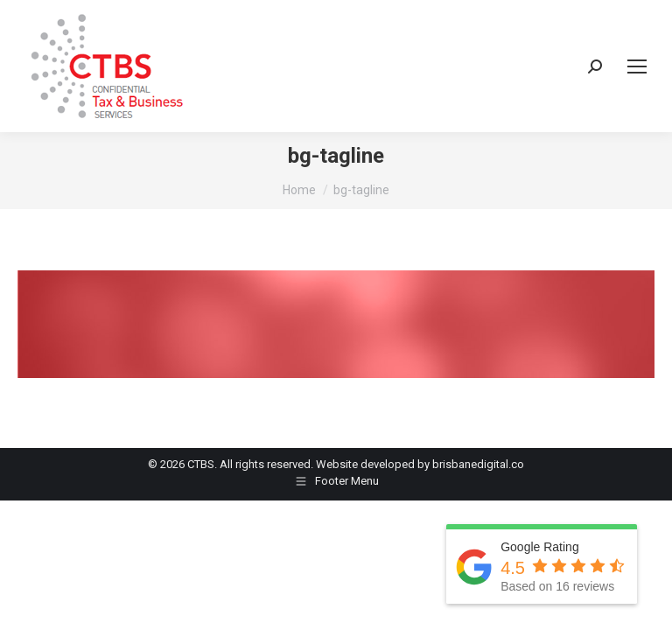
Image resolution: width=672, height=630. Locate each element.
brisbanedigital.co (478, 464)
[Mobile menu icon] (637, 66)
